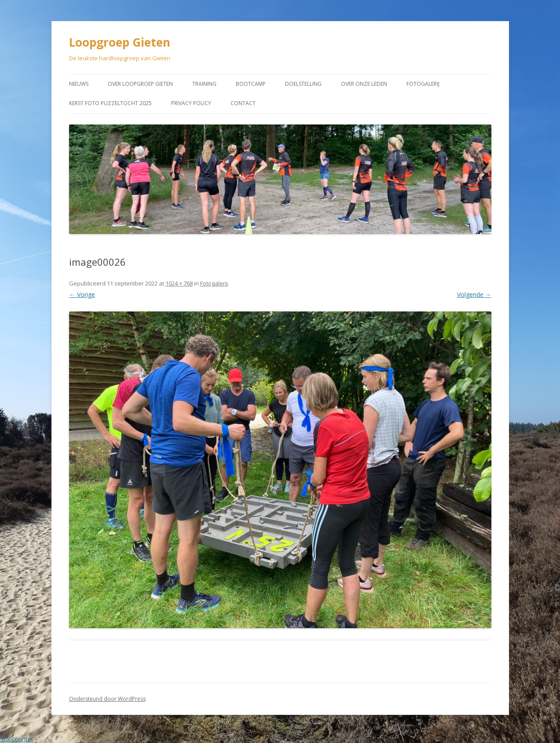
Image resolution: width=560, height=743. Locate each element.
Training (204, 84)
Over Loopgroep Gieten (140, 84)
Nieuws (79, 84)
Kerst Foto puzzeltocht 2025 (110, 103)
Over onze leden (364, 84)
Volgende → (474, 295)
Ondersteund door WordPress (107, 699)
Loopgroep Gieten (120, 42)
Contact (243, 103)
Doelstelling (303, 84)
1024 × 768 (179, 283)
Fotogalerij (423, 84)
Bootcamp (251, 84)
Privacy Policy (191, 103)
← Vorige (82, 295)
